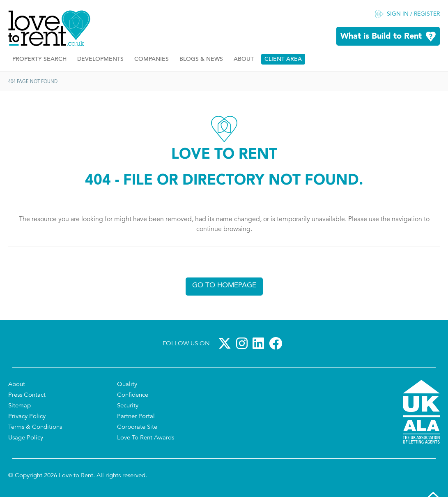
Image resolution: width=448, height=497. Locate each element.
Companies (152, 59)
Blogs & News (201, 59)
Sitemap (20, 406)
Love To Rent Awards (146, 438)
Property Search (39, 59)
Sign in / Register (413, 14)
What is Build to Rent (381, 37)
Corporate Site (137, 427)
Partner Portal (136, 417)
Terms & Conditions (35, 427)
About (244, 59)
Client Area (283, 59)
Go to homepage (224, 285)
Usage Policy (26, 438)
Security (128, 406)
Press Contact (27, 395)
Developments (100, 59)
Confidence (133, 395)
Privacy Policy (27, 417)
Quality (127, 385)
